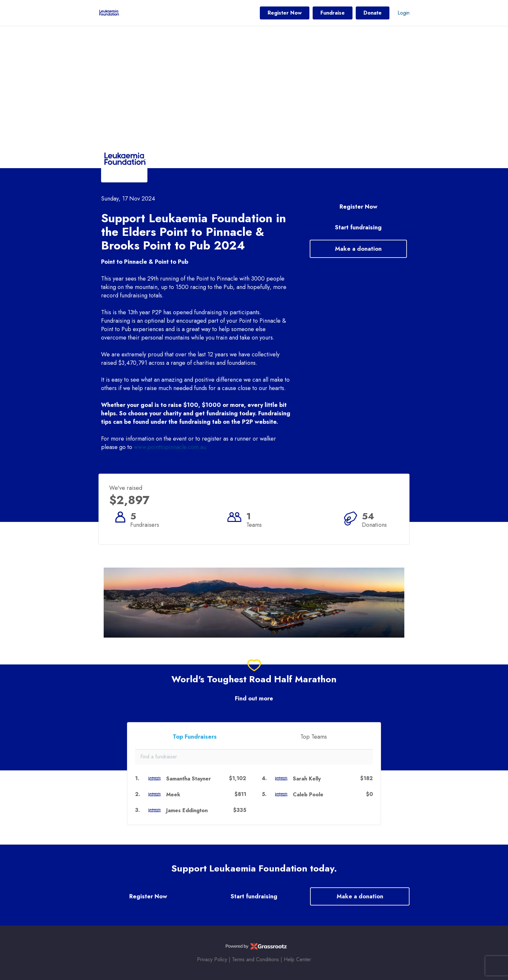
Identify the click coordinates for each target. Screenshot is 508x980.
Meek (173, 795)
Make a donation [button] (358, 249)
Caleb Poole (308, 795)
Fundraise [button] (333, 13)
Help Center (297, 959)
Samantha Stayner (189, 779)
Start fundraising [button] (358, 227)
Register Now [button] (285, 13)
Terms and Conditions (255, 959)
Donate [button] (373, 13)
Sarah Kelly (307, 779)
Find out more (254, 699)
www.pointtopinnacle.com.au (170, 447)
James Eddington (187, 810)
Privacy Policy (212, 959)
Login (404, 13)
